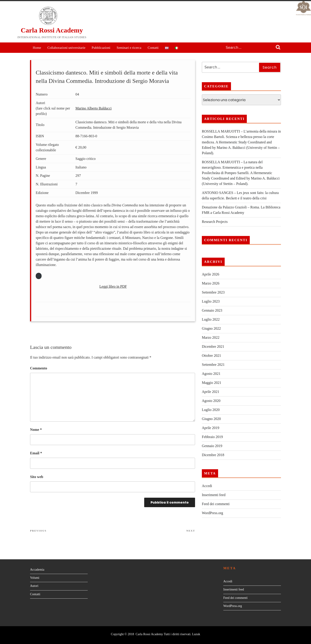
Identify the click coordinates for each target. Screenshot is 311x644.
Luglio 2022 (211, 319)
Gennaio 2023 (212, 310)
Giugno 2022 (211, 328)
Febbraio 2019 (212, 437)
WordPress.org (212, 513)
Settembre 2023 (213, 292)
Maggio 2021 (212, 383)
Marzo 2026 (211, 283)
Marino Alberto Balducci (94, 108)
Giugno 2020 (211, 419)
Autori (34, 586)
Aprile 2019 (211, 428)
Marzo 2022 (211, 337)
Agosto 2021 (211, 374)
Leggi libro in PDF (113, 286)
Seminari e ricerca (129, 48)
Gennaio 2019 (212, 446)
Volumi (35, 578)
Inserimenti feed (214, 495)
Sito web (37, 477)
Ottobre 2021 (211, 356)
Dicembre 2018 (213, 455)
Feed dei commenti (216, 504)
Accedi (207, 486)
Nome (36, 430)
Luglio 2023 (211, 301)
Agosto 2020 (211, 401)
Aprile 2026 (211, 274)
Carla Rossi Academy (52, 30)
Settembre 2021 (213, 365)
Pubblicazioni (101, 48)
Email (36, 453)
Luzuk (196, 634)
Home (37, 48)
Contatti (153, 48)
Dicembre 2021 (213, 346)
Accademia (37, 570)
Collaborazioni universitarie (66, 48)
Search (278, 48)
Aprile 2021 (211, 392)
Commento (39, 368)
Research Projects (215, 222)
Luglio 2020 (211, 410)
